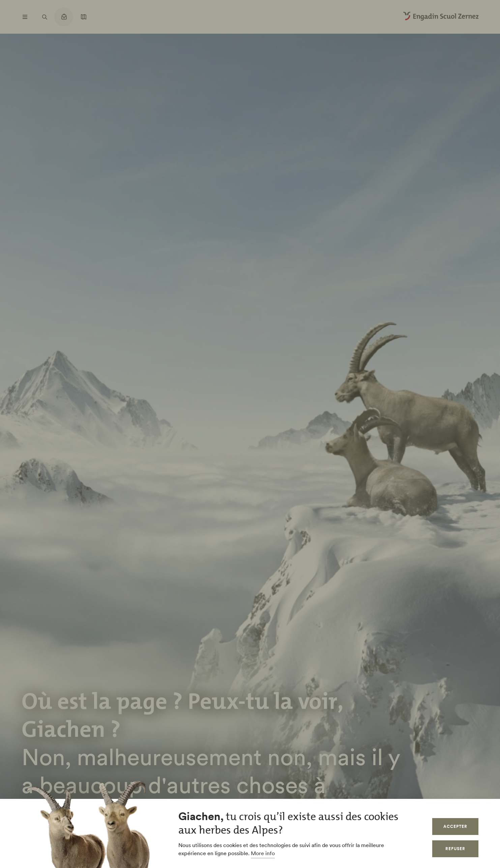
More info (263, 853)
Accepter (455, 826)
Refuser (455, 849)
